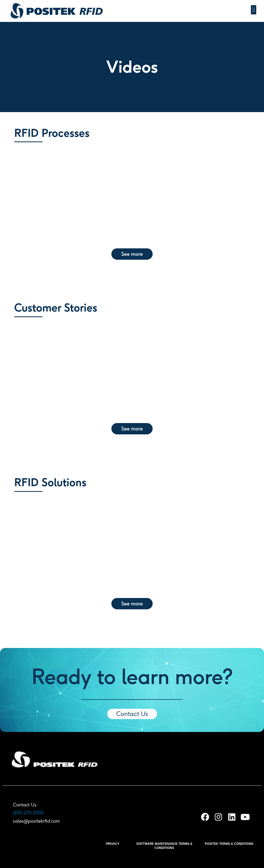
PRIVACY (112, 844)
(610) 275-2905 (28, 813)
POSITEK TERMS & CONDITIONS (229, 844)
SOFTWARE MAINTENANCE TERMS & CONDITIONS (164, 846)
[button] (254, 10)
